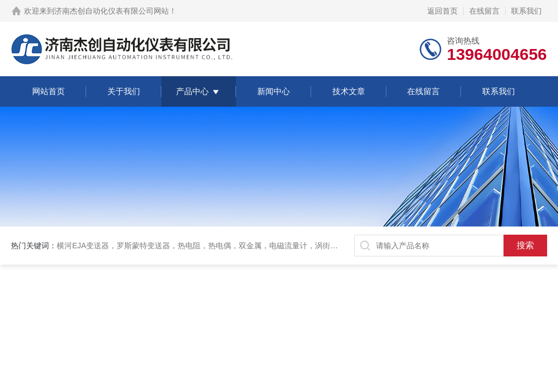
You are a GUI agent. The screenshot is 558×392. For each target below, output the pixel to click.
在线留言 (484, 11)
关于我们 (124, 91)
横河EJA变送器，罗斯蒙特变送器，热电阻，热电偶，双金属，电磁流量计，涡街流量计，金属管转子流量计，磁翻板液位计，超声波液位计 (293, 246)
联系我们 (526, 11)
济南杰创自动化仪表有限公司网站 (112, 11)
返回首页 (442, 11)
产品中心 (192, 91)
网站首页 (48, 91)
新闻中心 (274, 91)
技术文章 (349, 91)
